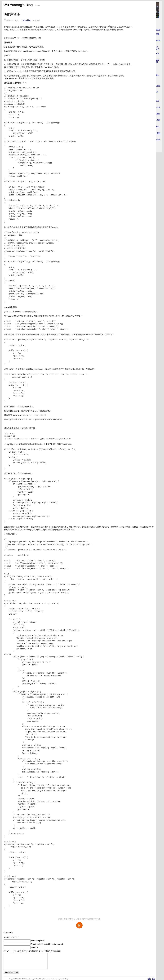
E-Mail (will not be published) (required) (47, 944)
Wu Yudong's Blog (18, 5)
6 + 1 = (7, 951)
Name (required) (38, 941)
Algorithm (27, 20)
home (37, 6)
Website (34, 947)
